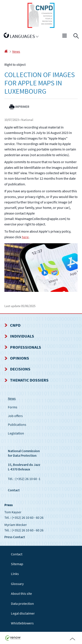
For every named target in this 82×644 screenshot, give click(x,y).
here (25, 237)
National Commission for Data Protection (24, 453)
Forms (13, 407)
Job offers (15, 416)
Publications (17, 424)
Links (15, 574)
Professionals (26, 347)
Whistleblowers (22, 623)
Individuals (22, 336)
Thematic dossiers (29, 380)
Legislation (16, 433)
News (16, 51)
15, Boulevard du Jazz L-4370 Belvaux (24, 467)
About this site (21, 593)
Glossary (17, 584)
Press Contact (15, 537)
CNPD (15, 325)
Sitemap (17, 564)
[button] (65, 36)
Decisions (20, 369)
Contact (14, 490)
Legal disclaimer (23, 613)
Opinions (20, 358)
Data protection (22, 603)
